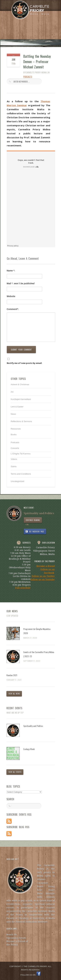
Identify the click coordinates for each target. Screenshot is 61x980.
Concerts (15, 448)
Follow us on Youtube (43, 580)
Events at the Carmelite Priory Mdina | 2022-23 (39, 654)
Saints (14, 466)
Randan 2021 (12, 675)
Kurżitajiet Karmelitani (21, 399)
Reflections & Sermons (21, 421)
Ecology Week (29, 749)
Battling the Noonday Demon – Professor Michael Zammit (37, 61)
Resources (16, 429)
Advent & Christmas (20, 384)
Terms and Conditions (21, 474)
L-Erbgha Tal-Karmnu (21, 454)
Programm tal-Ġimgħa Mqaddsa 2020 (37, 631)
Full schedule (23, 588)
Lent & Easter (17, 407)
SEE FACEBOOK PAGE (37, 532)
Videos (14, 459)
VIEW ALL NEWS (14, 694)
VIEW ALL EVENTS (15, 772)
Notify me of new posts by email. (25, 363)
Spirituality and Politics (33, 726)
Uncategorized (18, 481)
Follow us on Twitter (43, 576)
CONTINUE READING (33, 520)
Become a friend (46, 566)
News (13, 414)
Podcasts (28, 77)
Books (14, 435)
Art (12, 392)
